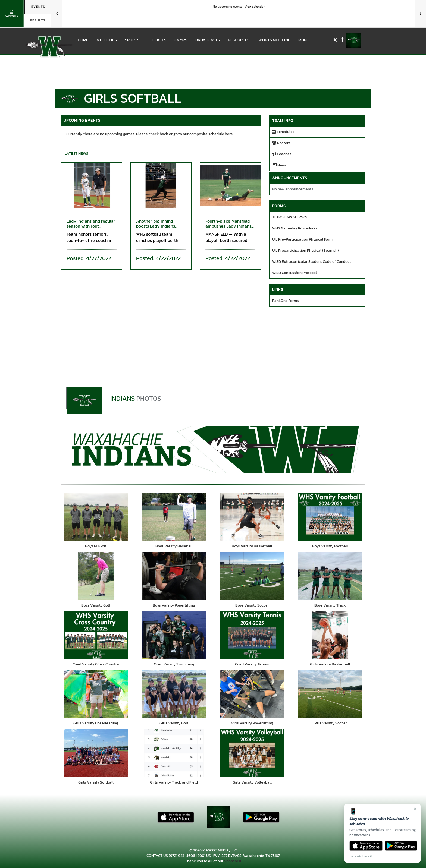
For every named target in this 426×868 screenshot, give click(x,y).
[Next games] (421, 14)
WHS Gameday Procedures (295, 228)
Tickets (159, 40)
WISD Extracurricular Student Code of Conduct (311, 262)
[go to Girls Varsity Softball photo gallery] (96, 754)
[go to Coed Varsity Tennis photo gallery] (252, 635)
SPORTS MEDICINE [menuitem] (274, 40)
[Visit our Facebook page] (342, 40)
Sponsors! (233, 862)
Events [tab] (38, 7)
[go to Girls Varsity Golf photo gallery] (174, 695)
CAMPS (181, 40)
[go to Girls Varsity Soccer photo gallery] (330, 695)
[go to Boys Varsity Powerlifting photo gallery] (174, 576)
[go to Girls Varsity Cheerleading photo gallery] (96, 695)
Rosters (281, 143)
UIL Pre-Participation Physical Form (302, 239)
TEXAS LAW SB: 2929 (290, 217)
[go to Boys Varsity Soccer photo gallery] (252, 576)
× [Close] (415, 809)
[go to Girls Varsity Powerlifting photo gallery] (252, 695)
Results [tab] (38, 20)
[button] (134, 40)
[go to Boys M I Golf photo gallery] (96, 517)
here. (229, 134)
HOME (83, 40)
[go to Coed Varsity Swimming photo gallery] (174, 635)
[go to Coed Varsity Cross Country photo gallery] (96, 635)
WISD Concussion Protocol (295, 273)
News (279, 165)
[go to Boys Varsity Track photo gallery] (330, 576)
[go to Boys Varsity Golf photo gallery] (96, 576)
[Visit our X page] (336, 40)
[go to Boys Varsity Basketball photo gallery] (252, 517)
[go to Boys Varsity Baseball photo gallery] (174, 517)
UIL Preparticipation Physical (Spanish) (306, 250)
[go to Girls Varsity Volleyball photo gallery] (252, 754)
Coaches (282, 154)
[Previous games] (57, 14)
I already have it (361, 856)
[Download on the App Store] (366, 846)
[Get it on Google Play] (401, 846)
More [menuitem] (305, 40)
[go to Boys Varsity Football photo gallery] (330, 517)
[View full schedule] (12, 14)
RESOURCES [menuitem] (239, 40)
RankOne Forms (286, 301)
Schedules (283, 132)
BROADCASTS (208, 40)
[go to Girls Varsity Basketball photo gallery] (330, 635)
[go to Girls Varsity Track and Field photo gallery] (174, 754)
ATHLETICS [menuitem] (107, 40)
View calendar (255, 7)
